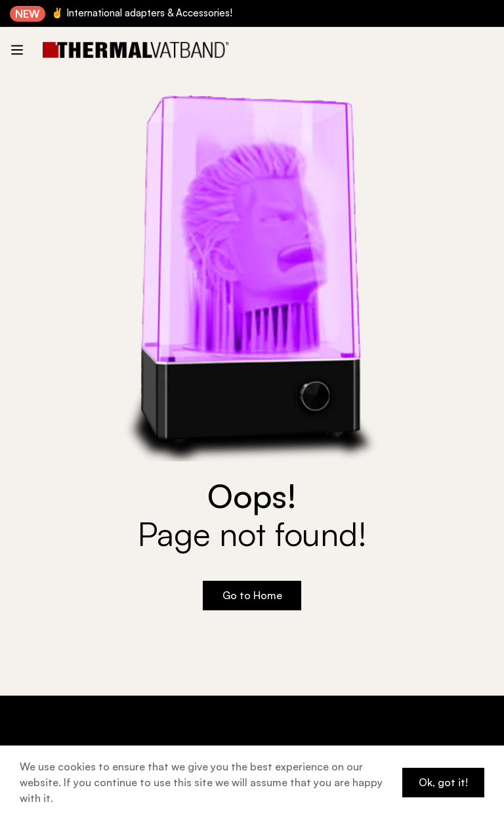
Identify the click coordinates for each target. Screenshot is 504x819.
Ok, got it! (443, 782)
